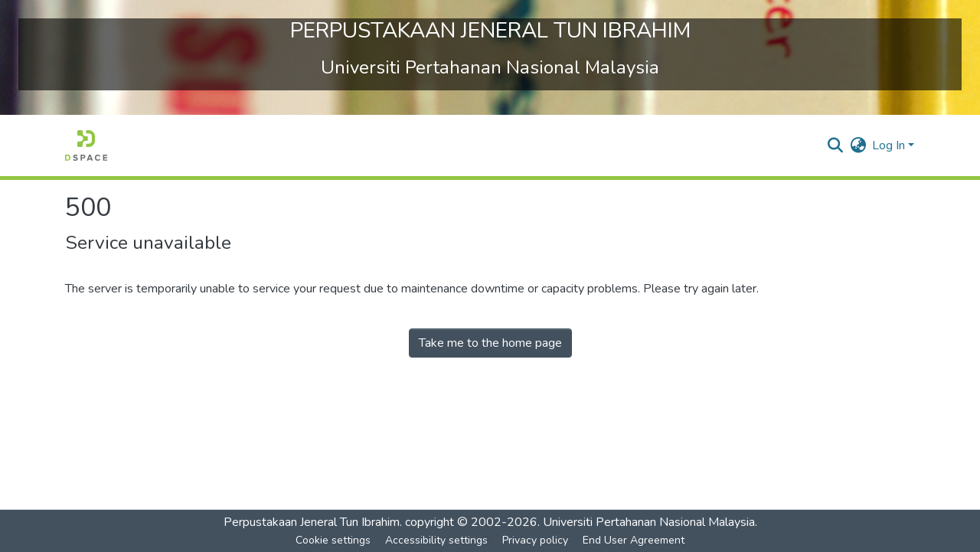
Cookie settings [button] (333, 540)
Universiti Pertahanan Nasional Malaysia (649, 522)
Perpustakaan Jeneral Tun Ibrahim (312, 522)
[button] (86, 145)
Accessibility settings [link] (436, 540)
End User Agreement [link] (634, 540)
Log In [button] (890, 145)
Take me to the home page (490, 343)
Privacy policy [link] (535, 540)
